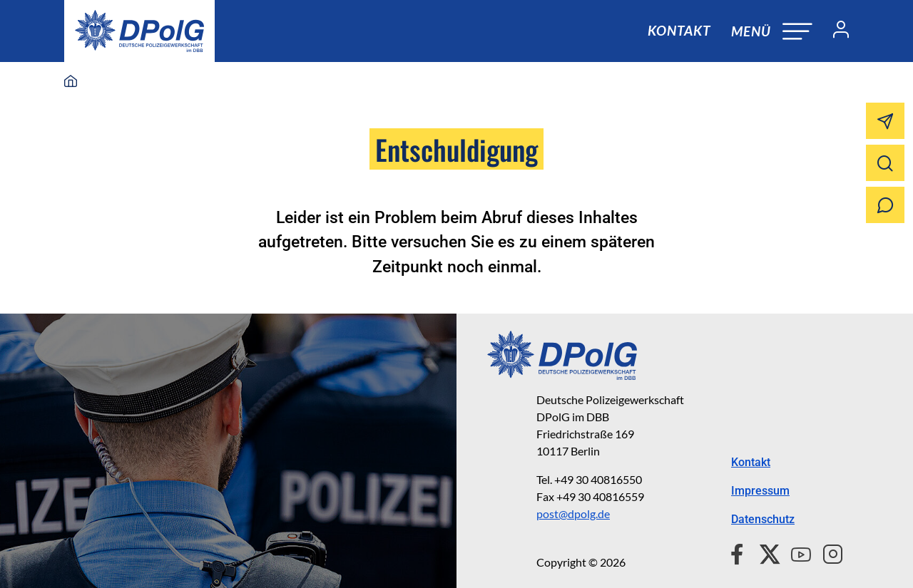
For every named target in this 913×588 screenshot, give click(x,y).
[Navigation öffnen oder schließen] (772, 31)
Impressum (760, 491)
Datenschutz (763, 519)
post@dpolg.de (573, 514)
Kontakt (679, 30)
